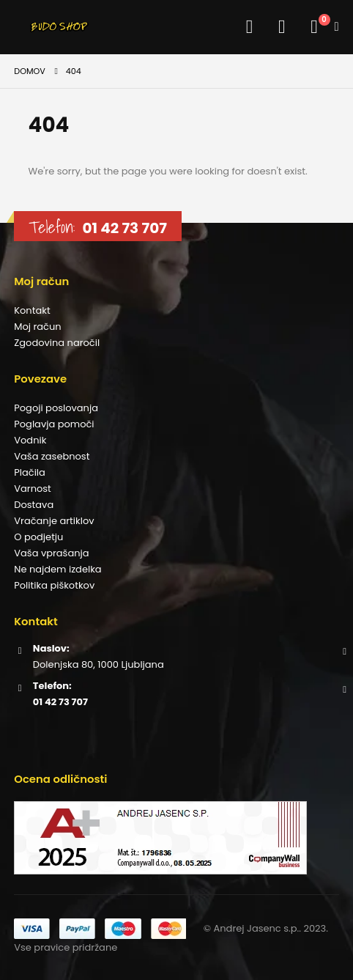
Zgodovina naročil (57, 343)
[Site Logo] (67, 27)
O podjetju (38, 537)
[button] (26, 27)
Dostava (34, 505)
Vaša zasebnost (52, 456)
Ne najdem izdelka (57, 569)
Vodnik (30, 440)
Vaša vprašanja (51, 553)
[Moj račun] (246, 27)
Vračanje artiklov (54, 521)
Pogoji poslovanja (56, 408)
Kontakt (32, 310)
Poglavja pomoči (54, 424)
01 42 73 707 (124, 228)
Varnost (33, 489)
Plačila (30, 472)
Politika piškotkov (54, 585)
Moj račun (37, 327)
